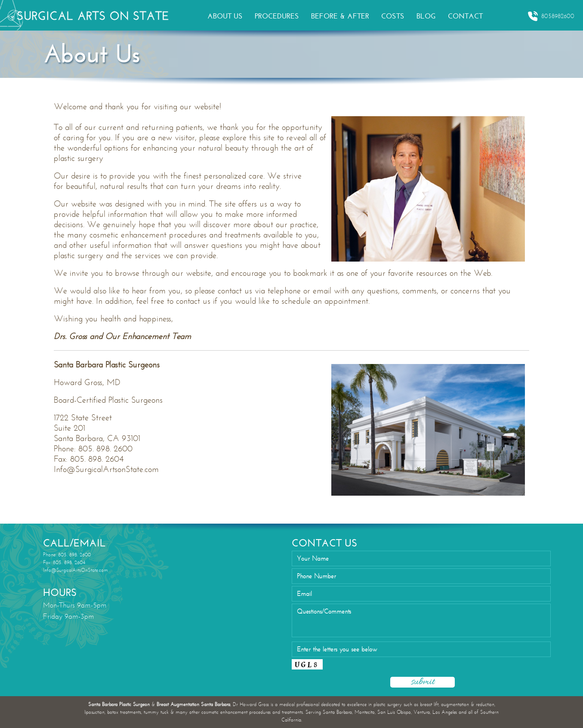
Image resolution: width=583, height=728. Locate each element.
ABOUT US (225, 16)
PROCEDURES (277, 16)
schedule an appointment (325, 301)
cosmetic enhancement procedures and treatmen (173, 235)
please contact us (223, 291)
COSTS (393, 16)
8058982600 (551, 16)
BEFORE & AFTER (340, 16)
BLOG (426, 16)
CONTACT (465, 16)
